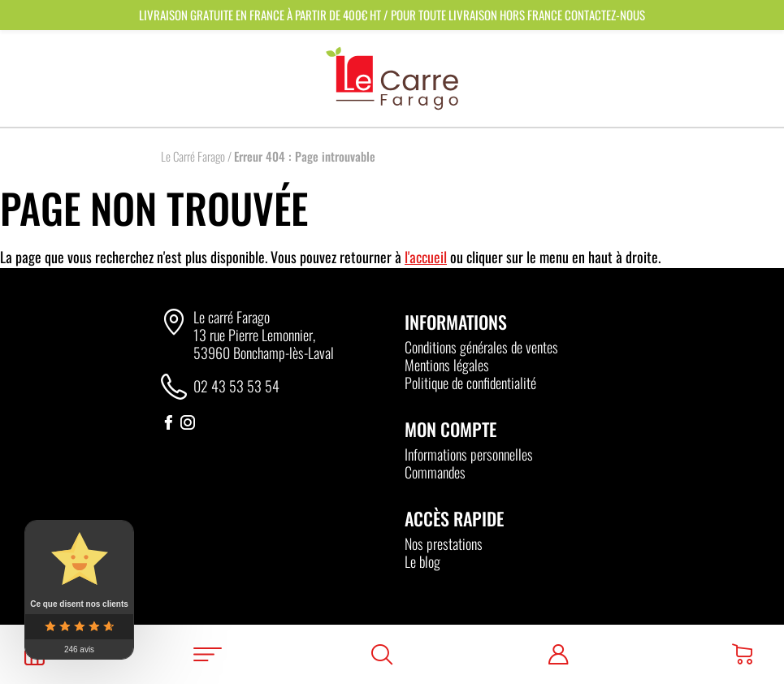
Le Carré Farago (193, 156)
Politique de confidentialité (470, 383)
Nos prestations (444, 543)
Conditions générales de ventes (481, 347)
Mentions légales (447, 365)
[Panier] (742, 654)
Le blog (422, 561)
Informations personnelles (469, 454)
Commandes (435, 472)
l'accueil (426, 257)
